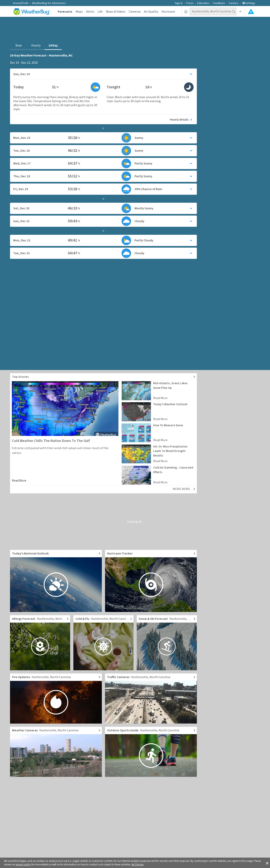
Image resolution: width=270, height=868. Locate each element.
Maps (79, 12)
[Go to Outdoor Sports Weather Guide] (151, 752)
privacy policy (23, 865)
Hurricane (168, 12)
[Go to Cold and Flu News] (103, 643)
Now (19, 45)
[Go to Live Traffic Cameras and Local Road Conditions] (151, 699)
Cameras (135, 12)
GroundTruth (21, 3)
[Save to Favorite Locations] (186, 11)
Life (100, 12)
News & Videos (116, 12)
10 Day (53, 45)
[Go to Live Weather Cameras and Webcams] (56, 752)
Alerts (90, 12)
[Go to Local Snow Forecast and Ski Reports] (167, 643)
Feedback (219, 3)
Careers (234, 3)
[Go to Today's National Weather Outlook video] (56, 581)
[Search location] (213, 11)
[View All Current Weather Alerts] (251, 11)
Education (203, 3)
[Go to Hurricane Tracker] (151, 581)
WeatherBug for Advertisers (49, 3)
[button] (267, 863)
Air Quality (151, 12)
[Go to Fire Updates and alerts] (56, 699)
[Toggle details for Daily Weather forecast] (103, 74)
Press (190, 3)
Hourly (36, 45)
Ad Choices (138, 865)
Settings (249, 3)
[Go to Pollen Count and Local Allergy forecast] (40, 643)
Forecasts (65, 12)
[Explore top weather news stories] (103, 377)
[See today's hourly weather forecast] (103, 119)
